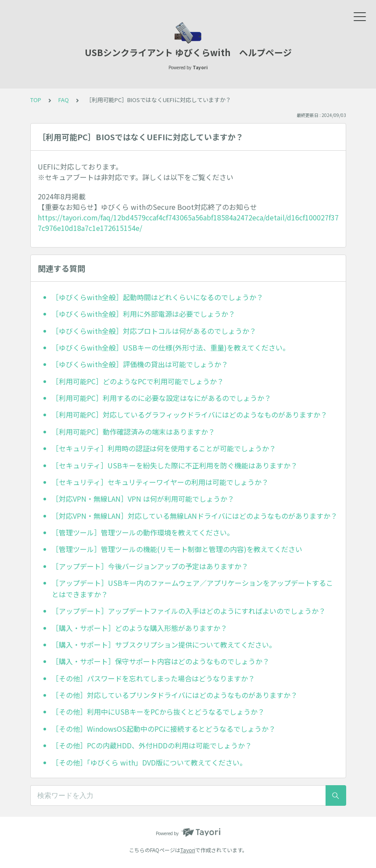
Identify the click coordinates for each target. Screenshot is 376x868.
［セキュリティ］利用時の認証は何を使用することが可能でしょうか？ (164, 448)
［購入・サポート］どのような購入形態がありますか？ (140, 628)
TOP (36, 100)
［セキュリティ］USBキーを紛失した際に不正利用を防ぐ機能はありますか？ (175, 465)
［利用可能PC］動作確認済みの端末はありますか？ (133, 432)
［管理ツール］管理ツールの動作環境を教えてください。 (143, 532)
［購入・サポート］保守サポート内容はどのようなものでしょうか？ (161, 661)
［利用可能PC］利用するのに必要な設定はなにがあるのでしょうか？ (161, 398)
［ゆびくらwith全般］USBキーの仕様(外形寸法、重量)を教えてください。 (171, 347)
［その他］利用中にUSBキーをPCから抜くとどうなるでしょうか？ (158, 712)
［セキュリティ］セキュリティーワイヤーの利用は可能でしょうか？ (160, 482)
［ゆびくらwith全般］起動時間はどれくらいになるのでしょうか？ (158, 297)
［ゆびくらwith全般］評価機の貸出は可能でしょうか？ (140, 364)
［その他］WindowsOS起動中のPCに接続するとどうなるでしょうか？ (164, 729)
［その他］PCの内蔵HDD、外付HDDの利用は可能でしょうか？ (152, 745)
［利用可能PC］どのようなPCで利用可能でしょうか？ (138, 381)
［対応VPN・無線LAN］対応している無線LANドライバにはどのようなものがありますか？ (195, 516)
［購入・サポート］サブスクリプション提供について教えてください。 (164, 645)
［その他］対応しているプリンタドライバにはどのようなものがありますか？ (175, 695)
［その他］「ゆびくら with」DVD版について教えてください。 (149, 762)
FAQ (64, 100)
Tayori (188, 850)
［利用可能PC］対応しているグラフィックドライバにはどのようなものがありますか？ (190, 415)
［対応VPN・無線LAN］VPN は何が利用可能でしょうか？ (143, 499)
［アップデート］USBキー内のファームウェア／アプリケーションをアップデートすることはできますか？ (192, 588)
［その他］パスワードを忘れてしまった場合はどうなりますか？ (153, 678)
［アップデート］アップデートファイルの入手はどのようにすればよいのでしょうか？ (189, 611)
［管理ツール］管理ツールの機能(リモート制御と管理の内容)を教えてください (177, 549)
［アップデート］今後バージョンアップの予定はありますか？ (150, 566)
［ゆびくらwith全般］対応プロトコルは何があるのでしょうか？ (154, 331)
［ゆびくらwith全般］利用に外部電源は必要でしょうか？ (143, 314)
